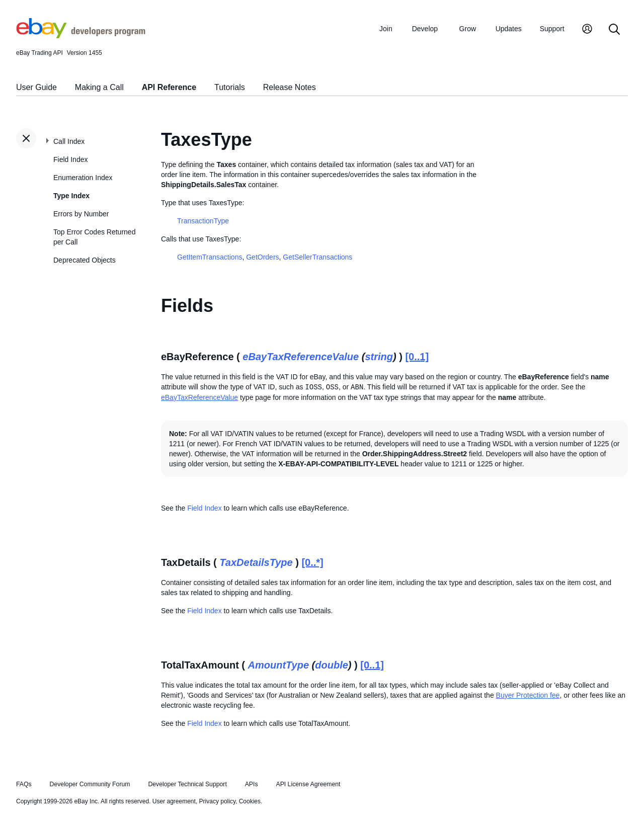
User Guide (36, 87)
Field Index (70, 159)
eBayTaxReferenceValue (301, 357)
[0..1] (417, 357)
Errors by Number (81, 214)
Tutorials (230, 87)
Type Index (71, 196)
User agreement (174, 801)
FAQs (24, 784)
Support (552, 29)
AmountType (278, 665)
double (332, 665)
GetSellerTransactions (317, 257)
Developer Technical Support (187, 784)
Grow (468, 29)
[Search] (614, 30)
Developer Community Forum (90, 784)
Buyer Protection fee (528, 695)
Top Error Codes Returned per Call (94, 237)
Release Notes (290, 87)
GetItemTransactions (210, 257)
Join (386, 29)
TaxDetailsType (256, 562)
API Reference (169, 87)
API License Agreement (308, 784)
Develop (425, 29)
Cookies (250, 801)
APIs (252, 784)
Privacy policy (217, 801)
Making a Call (99, 87)
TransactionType (203, 221)
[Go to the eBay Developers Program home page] (81, 36)
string (379, 357)
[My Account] (587, 30)
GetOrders (262, 257)
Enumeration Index (83, 178)
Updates (509, 29)
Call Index (69, 141)
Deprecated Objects (85, 260)
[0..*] (312, 562)
